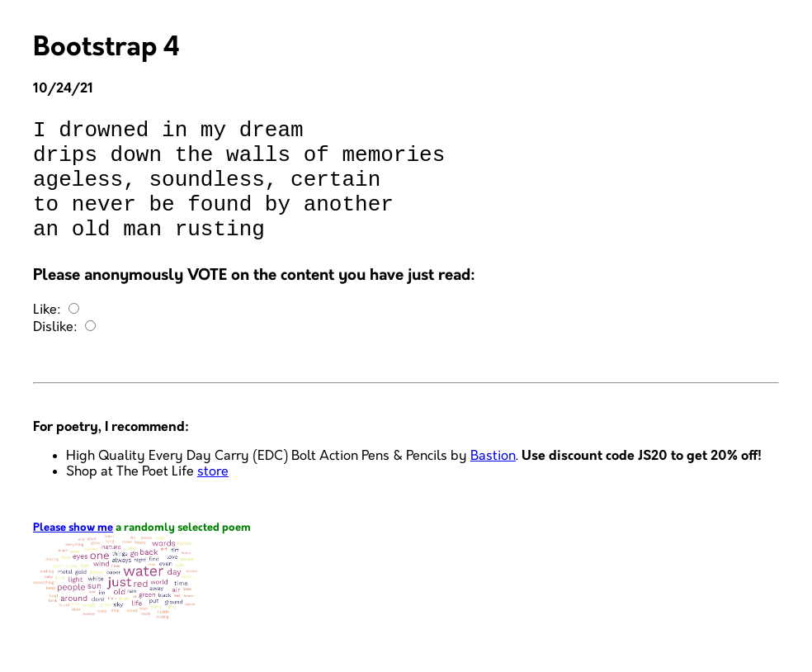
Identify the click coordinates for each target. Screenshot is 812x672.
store (213, 497)
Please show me (73, 553)
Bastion (493, 481)
